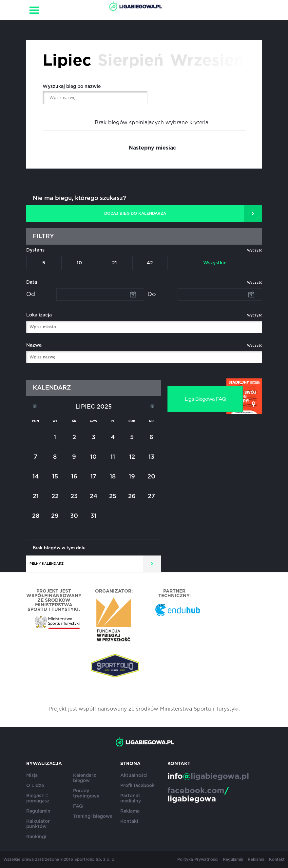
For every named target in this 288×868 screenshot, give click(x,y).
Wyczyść (255, 251)
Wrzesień (207, 61)
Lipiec (67, 61)
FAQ (78, 806)
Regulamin (38, 811)
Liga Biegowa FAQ (205, 399)
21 (115, 263)
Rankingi (36, 837)
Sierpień (131, 61)
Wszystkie (215, 263)
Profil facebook (137, 786)
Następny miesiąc (152, 148)
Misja (32, 776)
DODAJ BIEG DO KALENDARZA (135, 213)
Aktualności (134, 776)
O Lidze (35, 786)
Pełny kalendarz (47, 564)
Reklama (130, 811)
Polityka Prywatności (198, 859)
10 (79, 263)
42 (150, 263)
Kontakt (129, 821)
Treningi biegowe (93, 817)
